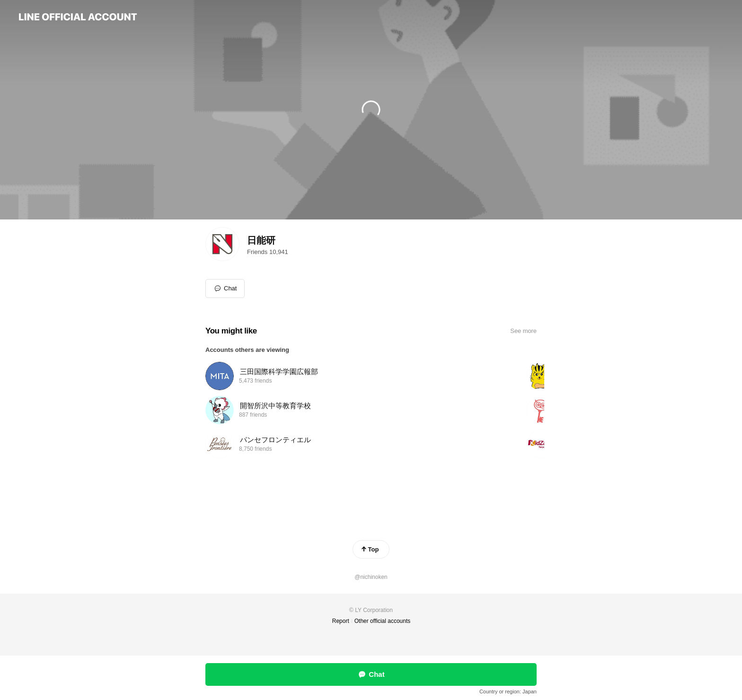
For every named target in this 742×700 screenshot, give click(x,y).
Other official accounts (383, 621)
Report (341, 621)
